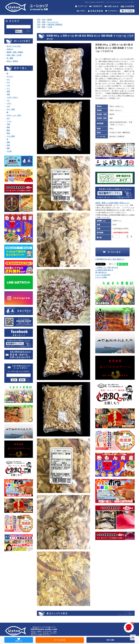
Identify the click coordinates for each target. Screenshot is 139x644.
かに (8, 79)
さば (8, 106)
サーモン (10, 76)
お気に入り (19, 640)
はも (8, 118)
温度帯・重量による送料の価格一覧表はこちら (112, 203)
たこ (8, 88)
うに (8, 100)
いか (8, 85)
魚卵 (8, 91)
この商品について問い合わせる (107, 267)
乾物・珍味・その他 (14, 55)
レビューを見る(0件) (103, 275)
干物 (8, 124)
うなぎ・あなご (12, 97)
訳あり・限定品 (12, 61)
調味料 (50, 20)
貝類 (8, 94)
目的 (44, 20)
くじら (9, 121)
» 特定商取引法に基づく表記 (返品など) (110, 259)
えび (8, 82)
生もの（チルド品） (14, 46)
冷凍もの (10, 49)
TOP (39, 20)
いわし (9, 103)
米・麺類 (10, 58)
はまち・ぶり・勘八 (14, 115)
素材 (44, 27)
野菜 (8, 133)
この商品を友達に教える (104, 270)
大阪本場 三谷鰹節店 (55, 24)
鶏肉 (8, 127)
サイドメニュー (53, 22)
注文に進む (110, 640)
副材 (8, 148)
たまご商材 (11, 136)
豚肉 (8, 130)
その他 (9, 151)
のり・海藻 (11, 109)
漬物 (8, 142)
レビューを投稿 (101, 277)
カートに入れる (60, 640)
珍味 (8, 145)
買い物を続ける (101, 272)
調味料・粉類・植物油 (15, 52)
